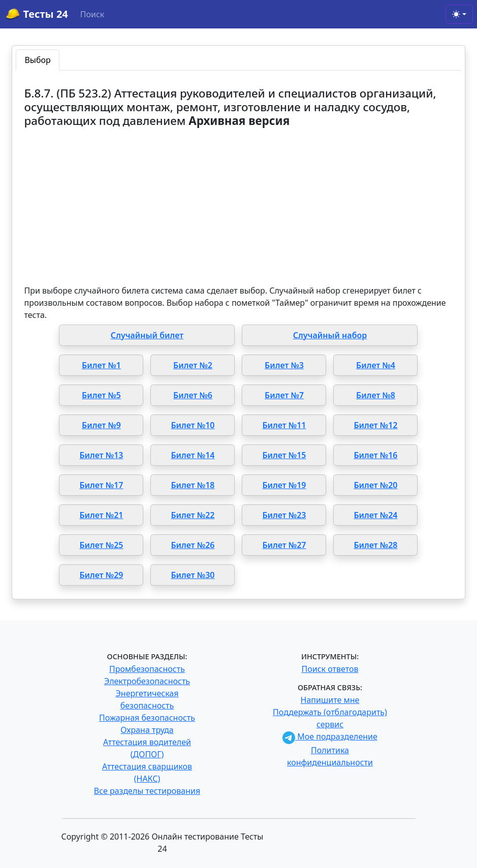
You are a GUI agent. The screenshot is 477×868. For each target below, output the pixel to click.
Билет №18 (193, 485)
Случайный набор (330, 335)
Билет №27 (284, 545)
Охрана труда (147, 730)
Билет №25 (101, 545)
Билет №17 (101, 485)
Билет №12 (375, 425)
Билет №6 (193, 395)
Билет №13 (101, 455)
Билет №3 (284, 365)
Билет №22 (193, 515)
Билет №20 (375, 485)
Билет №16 (375, 455)
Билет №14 (193, 455)
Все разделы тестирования (147, 791)
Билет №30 (193, 575)
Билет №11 (284, 425)
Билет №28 (375, 545)
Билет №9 (101, 425)
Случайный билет (147, 335)
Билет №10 (193, 425)
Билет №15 (284, 455)
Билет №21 (101, 515)
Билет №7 (284, 395)
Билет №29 (101, 575)
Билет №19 (284, 485)
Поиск (92, 14)
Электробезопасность (147, 681)
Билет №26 (193, 545)
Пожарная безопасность (147, 718)
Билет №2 (193, 365)
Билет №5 (101, 395)
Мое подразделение (330, 736)
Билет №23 (284, 515)
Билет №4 (376, 365)
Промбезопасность (147, 669)
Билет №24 (375, 515)
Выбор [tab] (37, 60)
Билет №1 (101, 365)
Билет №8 (376, 395)
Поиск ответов (330, 669)
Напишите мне (330, 700)
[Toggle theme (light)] (459, 14)
